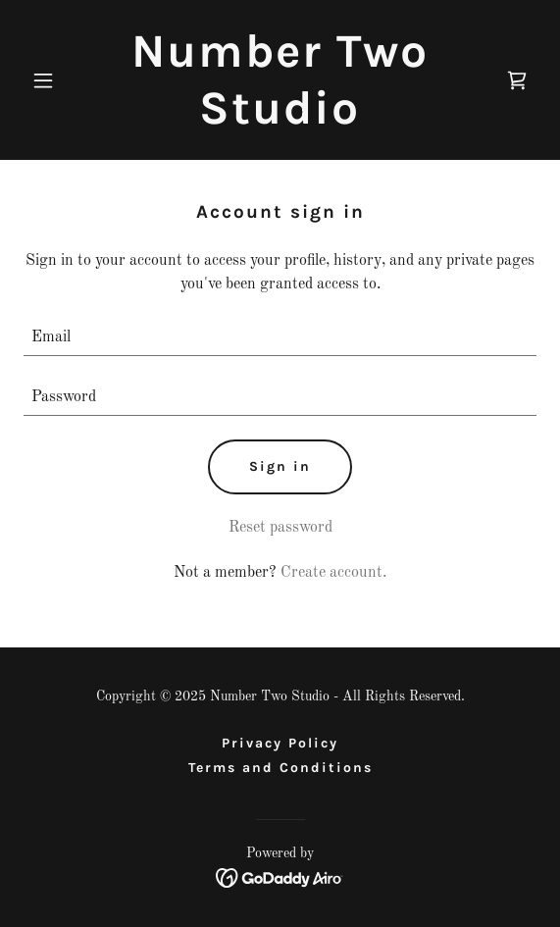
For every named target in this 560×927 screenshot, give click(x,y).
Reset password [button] (280, 528)
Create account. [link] (333, 573)
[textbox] (280, 338)
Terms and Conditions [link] (280, 768)
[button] (62, 80)
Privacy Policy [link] (280, 743)
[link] (280, 120)
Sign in (280, 466)
